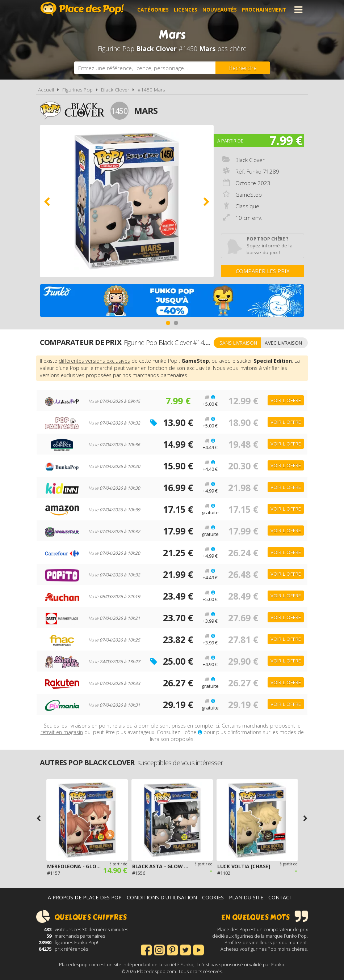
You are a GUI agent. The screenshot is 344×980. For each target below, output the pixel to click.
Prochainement (264, 10)
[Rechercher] (243, 68)
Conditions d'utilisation (162, 897)
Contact (280, 897)
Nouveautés (220, 10)
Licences (186, 10)
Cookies (213, 897)
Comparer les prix (263, 271)
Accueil (46, 90)
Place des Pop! (82, 9)
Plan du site (246, 897)
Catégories (153, 10)
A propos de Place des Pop (85, 897)
